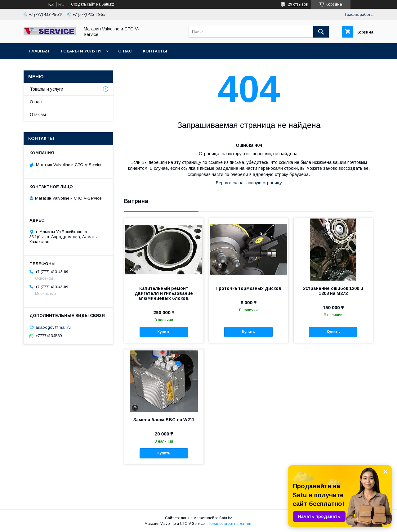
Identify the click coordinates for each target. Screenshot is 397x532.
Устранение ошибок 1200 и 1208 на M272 (333, 291)
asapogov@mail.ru (53, 327)
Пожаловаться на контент (230, 524)
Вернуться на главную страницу (249, 183)
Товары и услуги (80, 51)
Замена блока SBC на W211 (164, 420)
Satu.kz (226, 518)
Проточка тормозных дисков (248, 288)
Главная (39, 51)
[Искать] (321, 32)
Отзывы (38, 115)
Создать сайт (83, 4)
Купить (164, 332)
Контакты (155, 51)
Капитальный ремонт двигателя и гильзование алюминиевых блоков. (164, 293)
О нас (125, 51)
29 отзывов (298, 4)
